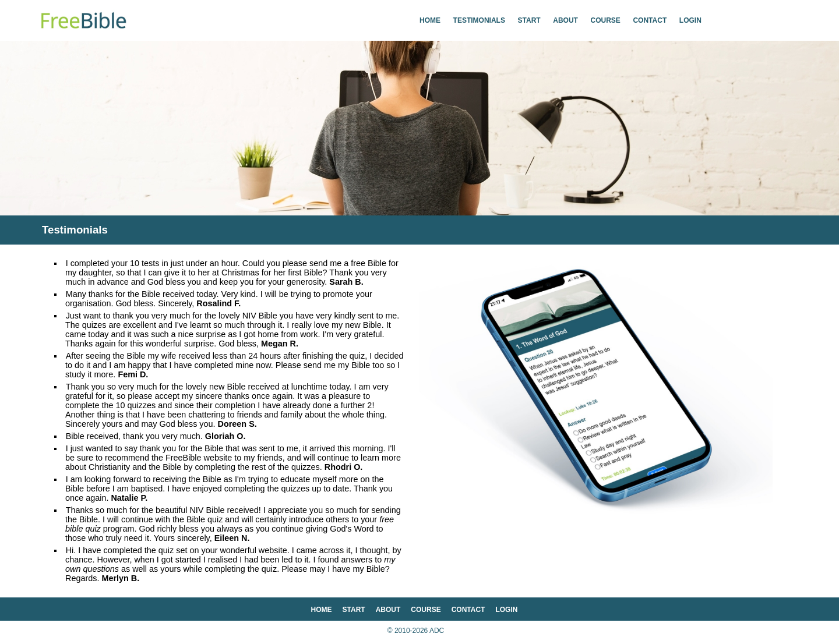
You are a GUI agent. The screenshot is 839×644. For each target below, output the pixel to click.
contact (650, 20)
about (565, 20)
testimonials (479, 20)
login (690, 20)
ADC (437, 631)
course (606, 20)
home (430, 20)
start (529, 20)
